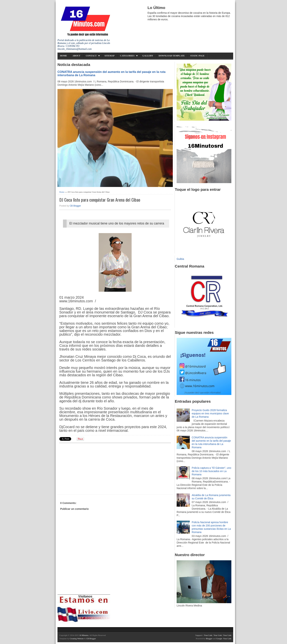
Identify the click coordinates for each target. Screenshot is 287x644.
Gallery (148, 56)
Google (219, 639)
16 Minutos (84, 635)
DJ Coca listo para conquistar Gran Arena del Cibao (100, 200)
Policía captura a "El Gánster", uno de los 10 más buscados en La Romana (211, 471)
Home (64, 56)
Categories (127, 56)
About (76, 56)
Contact (91, 56)
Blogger (209, 639)
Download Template (172, 56)
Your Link (208, 635)
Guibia (180, 259)
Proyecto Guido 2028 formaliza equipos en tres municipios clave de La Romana (210, 413)
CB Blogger (75, 206)
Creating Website (77, 639)
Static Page (197, 56)
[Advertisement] (88, 468)
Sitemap (110, 56)
